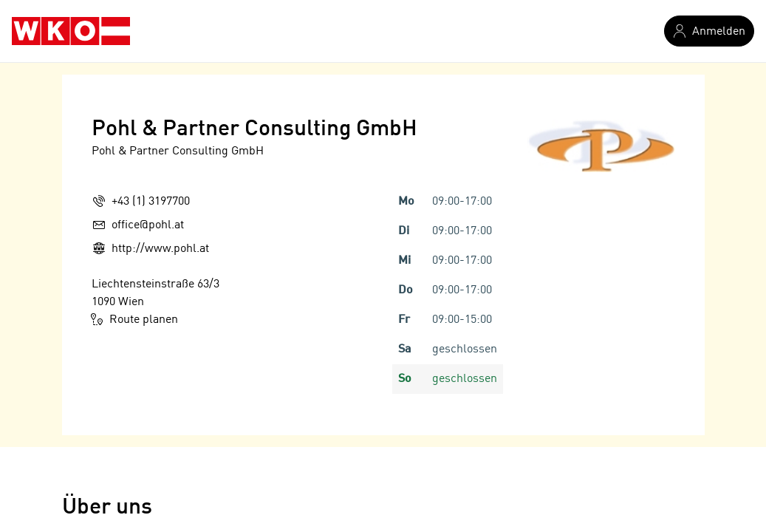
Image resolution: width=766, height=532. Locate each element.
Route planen (135, 319)
